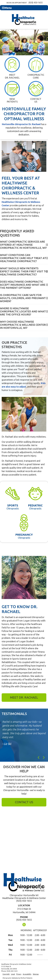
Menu (7, 8)
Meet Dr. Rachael (12, 68)
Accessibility (27, 974)
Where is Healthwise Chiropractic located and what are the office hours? (23, 311)
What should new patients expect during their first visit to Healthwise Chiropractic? (24, 271)
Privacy (19, 974)
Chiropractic (13, 497)
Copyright (6, 974)
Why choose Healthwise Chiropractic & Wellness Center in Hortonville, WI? (23, 325)
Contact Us (36, 92)
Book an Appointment (17, 3)
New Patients (12, 92)
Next (44, 757)
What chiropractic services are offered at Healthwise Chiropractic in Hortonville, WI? (23, 245)
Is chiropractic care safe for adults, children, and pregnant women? (23, 298)
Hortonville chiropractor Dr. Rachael (21, 124)
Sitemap (36, 974)
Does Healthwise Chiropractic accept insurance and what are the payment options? (23, 285)
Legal (13, 974)
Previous (39, 757)
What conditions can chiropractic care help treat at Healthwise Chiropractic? (23, 258)
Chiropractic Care (36, 68)
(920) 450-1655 (36, 3)
